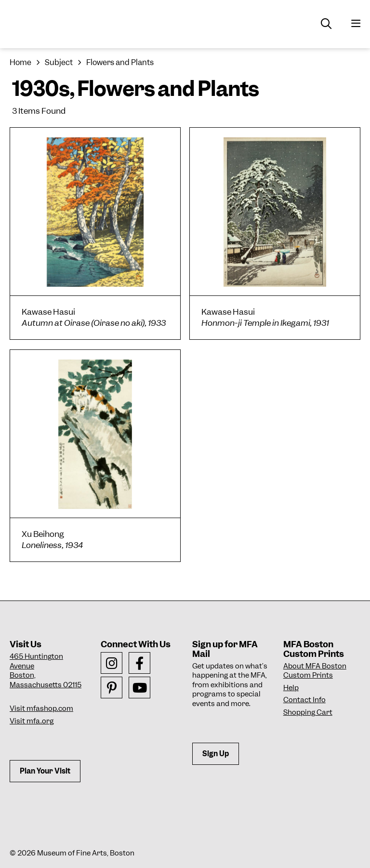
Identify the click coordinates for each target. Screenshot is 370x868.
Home (20, 62)
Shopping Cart (308, 712)
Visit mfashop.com (41, 708)
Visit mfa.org (32, 721)
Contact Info (304, 700)
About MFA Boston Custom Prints (315, 671)
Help (291, 688)
